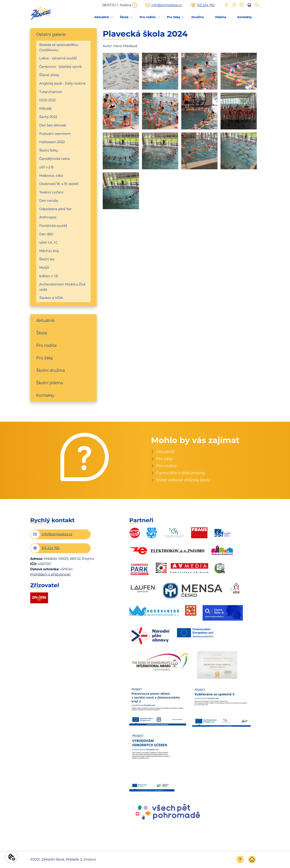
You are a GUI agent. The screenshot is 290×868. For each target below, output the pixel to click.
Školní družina (51, 370)
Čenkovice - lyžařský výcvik (61, 67)
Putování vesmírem (55, 134)
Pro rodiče (148, 17)
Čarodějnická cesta (54, 159)
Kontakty (245, 17)
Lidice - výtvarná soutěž (58, 58)
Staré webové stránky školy (183, 480)
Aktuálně (101, 17)
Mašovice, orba (51, 176)
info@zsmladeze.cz (167, 5)
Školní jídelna (50, 383)
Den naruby (49, 201)
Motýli (44, 268)
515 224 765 (206, 5)
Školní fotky (49, 150)
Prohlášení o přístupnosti (50, 575)
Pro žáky (173, 17)
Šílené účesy (49, 75)
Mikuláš (45, 109)
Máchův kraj (49, 251)
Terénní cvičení (51, 192)
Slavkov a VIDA (51, 298)
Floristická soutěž (53, 226)
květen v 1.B (49, 276)
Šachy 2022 (48, 117)
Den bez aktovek (53, 125)
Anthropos (48, 217)
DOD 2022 (48, 100)
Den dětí (46, 234)
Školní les (47, 259)
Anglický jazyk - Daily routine (62, 83)
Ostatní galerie (51, 34)
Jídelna (221, 17)
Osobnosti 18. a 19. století (59, 184)
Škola (124, 17)
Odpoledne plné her (55, 209)
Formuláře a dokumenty (181, 473)
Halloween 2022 (52, 142)
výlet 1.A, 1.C (48, 242)
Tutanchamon (51, 92)
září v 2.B (46, 167)
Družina (197, 17)
